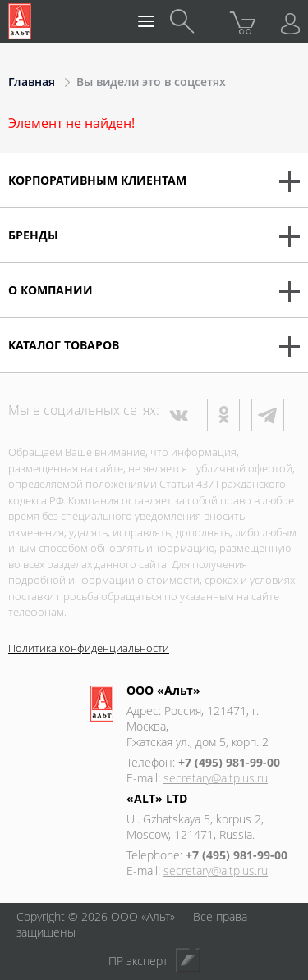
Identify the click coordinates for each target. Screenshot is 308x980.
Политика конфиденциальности (89, 648)
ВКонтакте (179, 415)
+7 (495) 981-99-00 (229, 762)
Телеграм (268, 415)
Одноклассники (223, 415)
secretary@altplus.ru (216, 778)
